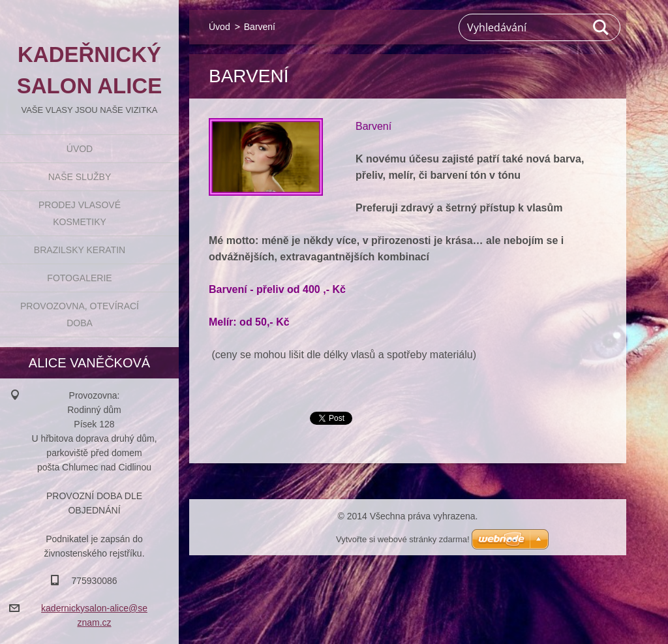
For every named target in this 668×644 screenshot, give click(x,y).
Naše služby (80, 177)
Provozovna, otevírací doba (80, 314)
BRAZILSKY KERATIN (80, 250)
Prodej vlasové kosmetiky (80, 213)
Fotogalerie (79, 278)
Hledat (601, 27)
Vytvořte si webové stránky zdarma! (403, 539)
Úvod (80, 149)
